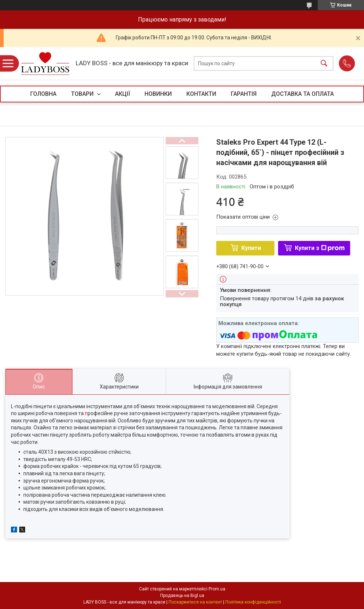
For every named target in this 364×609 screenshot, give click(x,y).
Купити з (320, 248)
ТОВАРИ (83, 94)
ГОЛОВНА (43, 94)
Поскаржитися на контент (195, 602)
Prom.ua (217, 589)
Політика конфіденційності (253, 602)
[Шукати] (324, 64)
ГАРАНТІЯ (244, 94)
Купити (251, 248)
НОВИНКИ (158, 94)
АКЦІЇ (122, 94)
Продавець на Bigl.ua (182, 596)
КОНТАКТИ (201, 94)
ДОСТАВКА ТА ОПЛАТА (302, 94)
